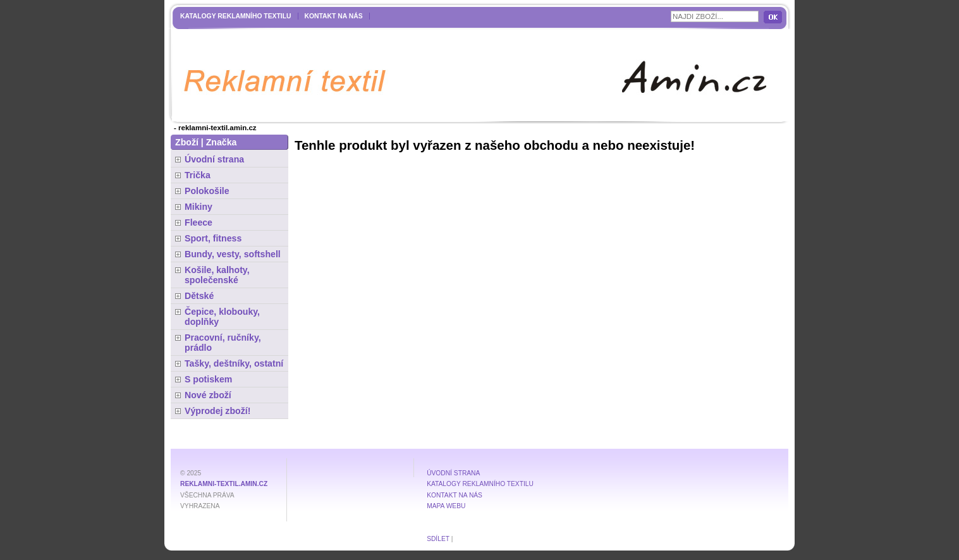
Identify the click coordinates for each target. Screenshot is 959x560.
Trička (198, 175)
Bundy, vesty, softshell (233, 254)
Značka (222, 142)
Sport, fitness (213, 238)
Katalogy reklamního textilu (236, 16)
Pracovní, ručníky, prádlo (223, 343)
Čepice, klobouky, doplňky (222, 317)
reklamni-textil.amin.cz (224, 484)
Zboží (187, 142)
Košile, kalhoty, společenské (217, 275)
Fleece (199, 222)
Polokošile (207, 191)
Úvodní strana (214, 159)
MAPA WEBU (446, 506)
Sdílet (438, 539)
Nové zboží (208, 395)
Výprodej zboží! (217, 411)
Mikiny (199, 207)
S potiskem (208, 379)
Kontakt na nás (334, 16)
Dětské (199, 296)
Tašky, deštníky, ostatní (234, 363)
